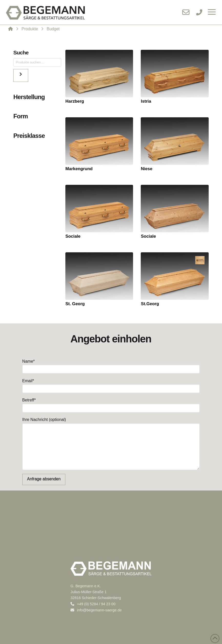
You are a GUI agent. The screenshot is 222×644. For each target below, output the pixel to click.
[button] (212, 12)
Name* (111, 366)
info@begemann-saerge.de (96, 610)
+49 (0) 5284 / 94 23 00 (93, 604)
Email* (111, 385)
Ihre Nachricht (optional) (111, 423)
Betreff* (111, 404)
